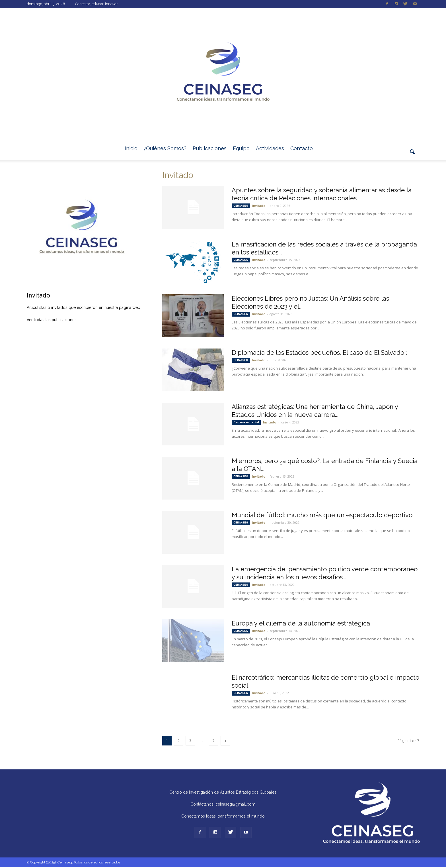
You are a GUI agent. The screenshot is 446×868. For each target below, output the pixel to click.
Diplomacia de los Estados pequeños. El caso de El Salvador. (319, 353)
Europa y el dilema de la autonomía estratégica (301, 623)
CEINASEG (241, 206)
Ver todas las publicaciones (52, 320)
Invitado (259, 206)
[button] (412, 155)
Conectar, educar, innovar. (97, 4)
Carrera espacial (246, 422)
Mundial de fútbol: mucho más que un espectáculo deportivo (322, 515)
